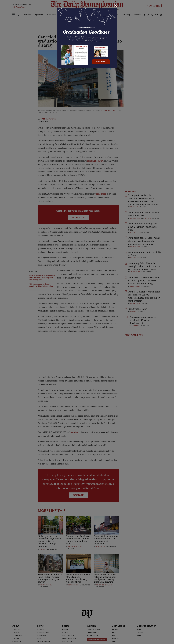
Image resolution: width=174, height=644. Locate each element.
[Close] (116, 6)
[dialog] (87, 322)
